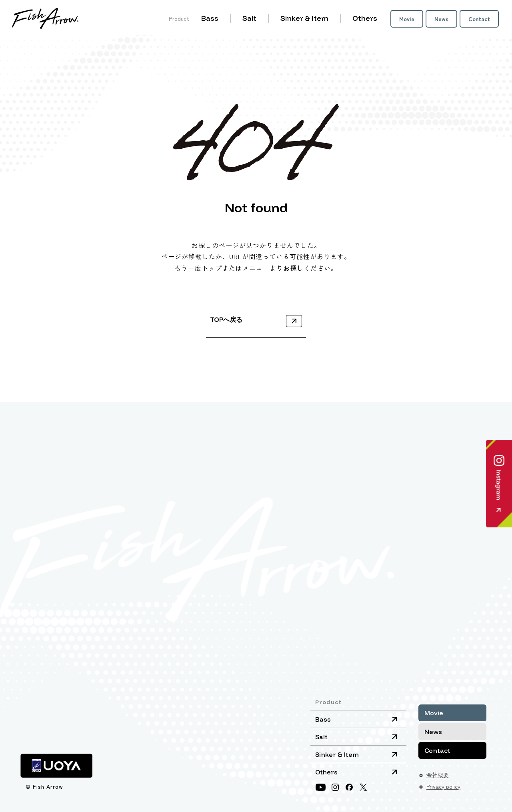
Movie (407, 19)
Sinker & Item (304, 18)
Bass (210, 18)
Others (365, 18)
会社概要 (438, 775)
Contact (479, 19)
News (441, 19)
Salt (249, 18)
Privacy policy (443, 786)
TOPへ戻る (226, 319)
